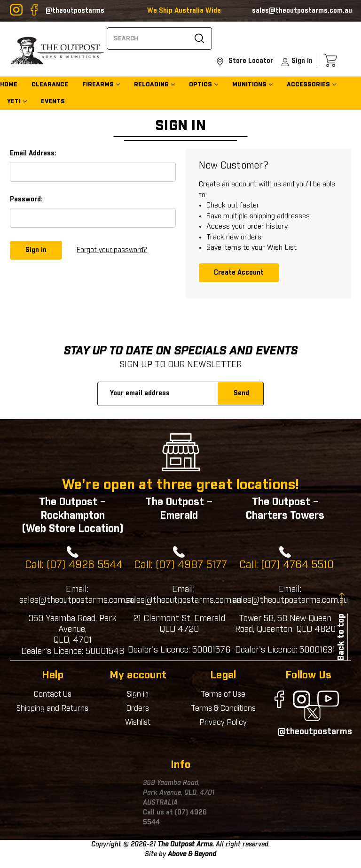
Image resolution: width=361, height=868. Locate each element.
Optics (200, 86)
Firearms (98, 86)
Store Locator (244, 62)
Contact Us (53, 694)
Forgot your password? (112, 250)
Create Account (239, 272)
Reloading (151, 86)
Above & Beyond (192, 854)
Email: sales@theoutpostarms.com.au (77, 595)
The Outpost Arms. (186, 845)
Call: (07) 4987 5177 (180, 565)
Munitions (249, 86)
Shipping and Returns (52, 708)
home (9, 86)
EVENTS (53, 102)
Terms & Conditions (223, 708)
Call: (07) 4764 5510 (286, 565)
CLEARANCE (50, 86)
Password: (26, 200)
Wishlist (138, 722)
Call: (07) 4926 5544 (74, 565)
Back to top (341, 637)
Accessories (308, 86)
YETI (14, 102)
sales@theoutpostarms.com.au (302, 11)
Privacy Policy (223, 722)
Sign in (138, 694)
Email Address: (33, 154)
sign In (297, 63)
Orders (138, 708)
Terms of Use (223, 694)
